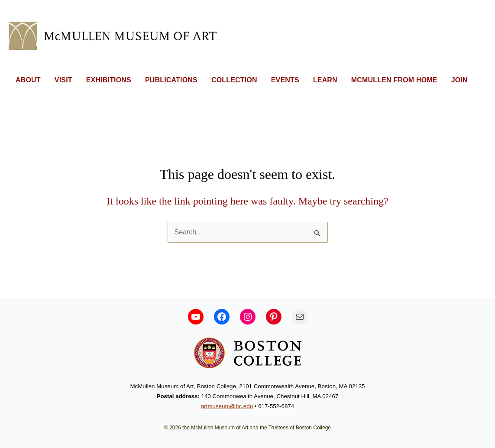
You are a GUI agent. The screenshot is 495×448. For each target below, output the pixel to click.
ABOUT (28, 80)
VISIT (63, 80)
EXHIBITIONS (109, 80)
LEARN (325, 80)
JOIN (459, 80)
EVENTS (285, 80)
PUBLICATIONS (171, 80)
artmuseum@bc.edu (227, 406)
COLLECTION (234, 80)
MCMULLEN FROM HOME (394, 80)
